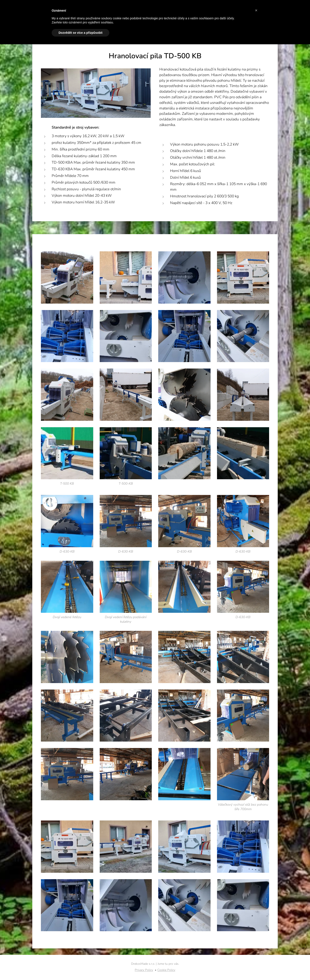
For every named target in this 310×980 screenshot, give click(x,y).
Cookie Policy (166, 970)
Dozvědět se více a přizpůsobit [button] (81, 33)
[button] (256, 10)
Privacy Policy (144, 970)
